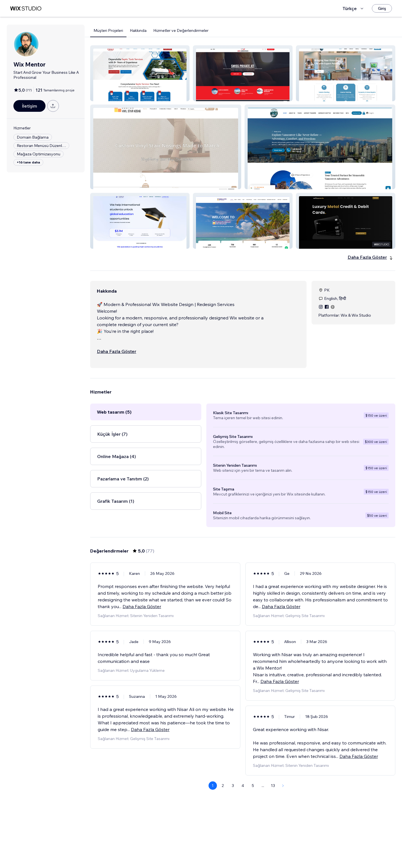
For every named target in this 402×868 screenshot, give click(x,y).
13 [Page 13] (273, 786)
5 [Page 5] (253, 786)
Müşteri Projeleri (108, 30)
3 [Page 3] (233, 786)
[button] (140, 73)
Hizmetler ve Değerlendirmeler (181, 30)
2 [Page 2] (223, 786)
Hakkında (138, 30)
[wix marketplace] (26, 9)
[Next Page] (283, 786)
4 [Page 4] (243, 786)
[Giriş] (382, 8)
